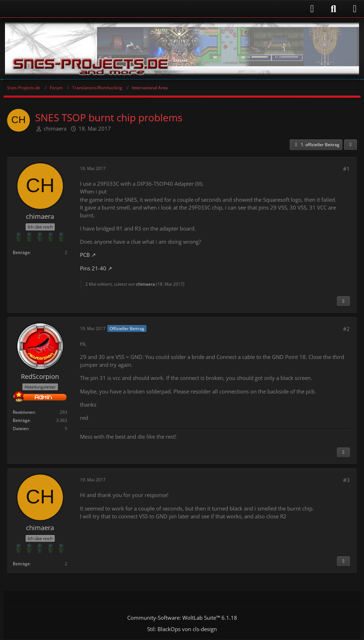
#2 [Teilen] (346, 329)
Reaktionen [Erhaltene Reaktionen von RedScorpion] (24, 412)
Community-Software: (182, 618)
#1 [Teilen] (346, 169)
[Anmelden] (162, 9)
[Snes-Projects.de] (182, 48)
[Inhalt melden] (343, 301)
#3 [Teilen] (346, 480)
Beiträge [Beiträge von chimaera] (21, 252)
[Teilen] (350, 145)
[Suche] (333, 9)
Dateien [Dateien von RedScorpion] (21, 429)
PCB (85, 255)
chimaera (55, 128)
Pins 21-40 (93, 268)
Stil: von (182, 629)
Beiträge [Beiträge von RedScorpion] (21, 420)
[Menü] (355, 9)
